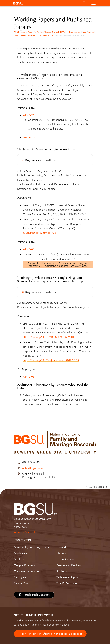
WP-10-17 (28, 115)
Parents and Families (69, 565)
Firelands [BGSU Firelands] (62, 547)
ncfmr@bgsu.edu (32, 468)
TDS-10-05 (29, 137)
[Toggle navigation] (93, 3)
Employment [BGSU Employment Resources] (21, 577)
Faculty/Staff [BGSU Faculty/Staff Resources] (22, 583)
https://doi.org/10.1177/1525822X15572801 (48, 337)
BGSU (16, 32)
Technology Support (68, 577)
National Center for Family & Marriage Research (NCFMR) (44, 32)
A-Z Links (20, 559)
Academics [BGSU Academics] (20, 553)
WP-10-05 (28, 377)
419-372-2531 (25, 532)
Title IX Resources (67, 583)
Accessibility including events (31, 547)
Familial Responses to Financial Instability (37, 35)
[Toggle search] (84, 3)
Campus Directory (25, 565)
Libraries (61, 553)
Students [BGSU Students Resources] (62, 571)
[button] (46, 3)
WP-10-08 (28, 249)
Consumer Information (27, 571)
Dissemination (75, 32)
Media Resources (66, 559)
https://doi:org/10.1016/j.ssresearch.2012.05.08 (51, 360)
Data (84, 32)
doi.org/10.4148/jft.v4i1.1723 (39, 233)
